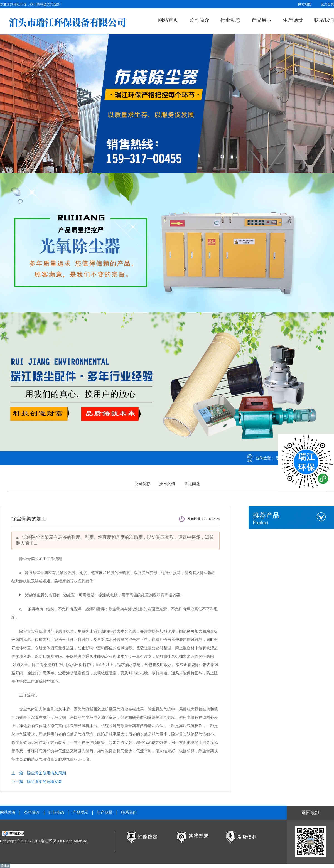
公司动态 (142, 484)
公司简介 (199, 20)
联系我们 (324, 20)
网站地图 (305, 4)
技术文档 (167, 484)
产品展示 (262, 20)
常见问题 (192, 484)
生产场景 (293, 20)
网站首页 (168, 20)
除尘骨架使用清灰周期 (46, 773)
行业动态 (230, 20)
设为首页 (327, 4)
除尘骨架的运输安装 (45, 782)
